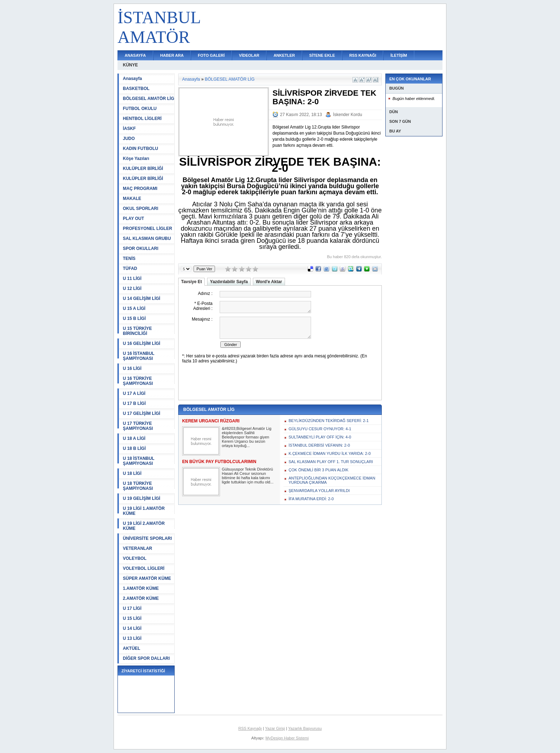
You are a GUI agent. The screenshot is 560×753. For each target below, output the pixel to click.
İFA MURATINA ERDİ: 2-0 (311, 499)
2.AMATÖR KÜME (141, 598)
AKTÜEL (132, 648)
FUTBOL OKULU (140, 109)
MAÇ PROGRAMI (140, 189)
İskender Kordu (347, 115)
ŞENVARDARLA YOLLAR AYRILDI (319, 491)
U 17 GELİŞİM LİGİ (142, 413)
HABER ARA (172, 55)
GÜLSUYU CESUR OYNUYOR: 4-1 (320, 429)
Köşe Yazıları (136, 159)
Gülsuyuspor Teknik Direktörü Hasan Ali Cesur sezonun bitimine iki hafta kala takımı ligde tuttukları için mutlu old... (248, 476)
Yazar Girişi (275, 728)
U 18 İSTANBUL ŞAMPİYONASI (139, 461)
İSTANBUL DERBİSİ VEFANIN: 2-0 (319, 445)
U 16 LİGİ (132, 368)
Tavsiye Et (191, 282)
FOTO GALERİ (211, 55)
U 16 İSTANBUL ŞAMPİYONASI (139, 356)
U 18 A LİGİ (134, 438)
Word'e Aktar (269, 282)
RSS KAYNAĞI (363, 55)
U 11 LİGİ (132, 278)
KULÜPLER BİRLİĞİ (143, 169)
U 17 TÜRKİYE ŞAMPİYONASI (138, 426)
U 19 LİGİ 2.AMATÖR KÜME (144, 526)
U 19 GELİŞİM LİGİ (142, 498)
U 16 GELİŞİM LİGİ (142, 343)
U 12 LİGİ (132, 288)
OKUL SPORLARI (141, 209)
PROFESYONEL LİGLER (147, 229)
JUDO (129, 139)
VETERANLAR (137, 548)
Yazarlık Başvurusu (305, 728)
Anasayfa (132, 79)
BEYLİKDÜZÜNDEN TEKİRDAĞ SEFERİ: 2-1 (329, 421)
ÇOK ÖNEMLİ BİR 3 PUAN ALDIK (319, 470)
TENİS (129, 258)
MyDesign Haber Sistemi (287, 738)
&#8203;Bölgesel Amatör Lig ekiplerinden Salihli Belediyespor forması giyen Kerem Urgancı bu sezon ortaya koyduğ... (247, 437)
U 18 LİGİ (132, 473)
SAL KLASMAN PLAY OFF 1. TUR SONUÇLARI (331, 462)
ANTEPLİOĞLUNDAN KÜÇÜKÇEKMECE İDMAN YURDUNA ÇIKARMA (332, 480)
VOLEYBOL (135, 558)
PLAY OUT (133, 219)
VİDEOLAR (249, 55)
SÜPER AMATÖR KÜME (147, 578)
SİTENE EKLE (322, 55)
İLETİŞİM (399, 55)
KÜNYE (130, 65)
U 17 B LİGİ (134, 403)
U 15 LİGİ (132, 618)
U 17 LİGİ (132, 608)
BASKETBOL (136, 89)
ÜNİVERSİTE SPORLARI (147, 538)
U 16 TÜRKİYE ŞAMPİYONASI (138, 381)
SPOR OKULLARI (141, 249)
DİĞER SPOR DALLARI (146, 658)
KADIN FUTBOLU (141, 149)
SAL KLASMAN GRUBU (147, 239)
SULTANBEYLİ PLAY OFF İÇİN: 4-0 (320, 437)
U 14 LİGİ (132, 628)
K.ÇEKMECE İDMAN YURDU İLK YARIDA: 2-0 (330, 453)
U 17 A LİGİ (134, 393)
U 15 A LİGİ (134, 308)
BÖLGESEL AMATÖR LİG (149, 99)
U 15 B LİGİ (134, 318)
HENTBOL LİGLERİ (142, 119)
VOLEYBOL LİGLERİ (144, 568)
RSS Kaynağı (250, 728)
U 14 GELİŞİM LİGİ (142, 298)
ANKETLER (284, 55)
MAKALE (132, 199)
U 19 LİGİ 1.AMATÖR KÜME (144, 511)
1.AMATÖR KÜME (141, 588)
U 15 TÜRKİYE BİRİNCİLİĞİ (137, 331)
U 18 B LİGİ (134, 448)
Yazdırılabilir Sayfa (229, 282)
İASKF (129, 129)
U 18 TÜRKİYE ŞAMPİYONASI (138, 486)
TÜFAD (130, 268)
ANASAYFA (135, 55)
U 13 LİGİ (132, 638)
